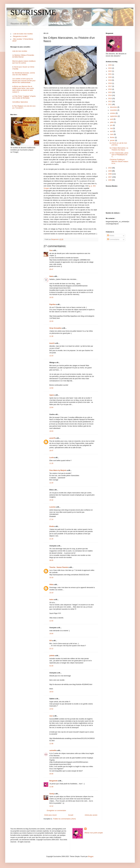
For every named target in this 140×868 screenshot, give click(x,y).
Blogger (91, 856)
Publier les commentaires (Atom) (65, 819)
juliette (52, 656)
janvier (113, 140)
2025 (110, 65)
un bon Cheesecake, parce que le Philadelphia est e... (119, 155)
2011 (110, 104)
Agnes (52, 395)
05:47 (51, 269)
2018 (110, 83)
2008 (110, 174)
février (112, 137)
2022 (110, 71)
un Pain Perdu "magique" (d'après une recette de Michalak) (24, 97)
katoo (51, 600)
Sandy (52, 794)
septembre (114, 116)
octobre (113, 113)
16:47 (51, 451)
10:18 (51, 578)
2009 (110, 171)
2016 (110, 89)
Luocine (52, 507)
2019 (110, 80)
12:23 (51, 356)
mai (112, 128)
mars (112, 134)
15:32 (51, 500)
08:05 (51, 560)
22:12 (51, 649)
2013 (110, 99)
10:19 (51, 593)
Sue (51, 250)
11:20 (51, 463)
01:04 (51, 666)
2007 (110, 177)
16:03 (51, 431)
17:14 (51, 519)
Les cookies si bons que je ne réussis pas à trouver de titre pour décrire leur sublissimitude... (24, 81)
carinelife (53, 750)
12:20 (51, 483)
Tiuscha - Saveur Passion (59, 567)
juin (111, 125)
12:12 (51, 806)
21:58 (51, 787)
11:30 (51, 336)
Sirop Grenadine (55, 328)
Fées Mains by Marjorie (58, 470)
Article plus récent (50, 815)
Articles (111, 236)
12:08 (51, 744)
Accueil (71, 815)
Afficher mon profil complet (94, 833)
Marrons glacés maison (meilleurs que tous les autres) (24, 62)
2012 (110, 101)
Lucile (52, 458)
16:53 (51, 692)
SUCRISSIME (33, 12)
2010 (110, 168)
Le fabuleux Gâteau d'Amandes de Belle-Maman (23, 56)
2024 (110, 68)
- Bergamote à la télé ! (20, 36)
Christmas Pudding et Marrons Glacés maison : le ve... (119, 161)
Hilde (51, 585)
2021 (110, 74)
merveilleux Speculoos (20, 102)
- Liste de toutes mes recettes (22, 34)
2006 (110, 180)
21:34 (51, 539)
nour (51, 716)
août (112, 119)
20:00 (51, 774)
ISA (51, 641)
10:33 (51, 297)
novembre (114, 110)
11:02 (51, 621)
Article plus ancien (91, 815)
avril (112, 131)
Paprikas (53, 304)
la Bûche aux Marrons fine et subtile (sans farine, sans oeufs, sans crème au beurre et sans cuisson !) (23, 89)
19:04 (51, 634)
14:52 (51, 709)
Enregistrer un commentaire (56, 811)
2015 (110, 92)
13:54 (51, 407)
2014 (110, 95)
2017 (110, 86)
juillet (112, 122)
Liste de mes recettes (20, 51)
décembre (114, 107)
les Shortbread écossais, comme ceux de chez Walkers (24, 74)
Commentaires (113, 239)
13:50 (51, 388)
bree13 (52, 343)
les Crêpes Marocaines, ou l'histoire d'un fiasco (119, 149)
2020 (110, 77)
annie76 (52, 438)
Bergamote (53, 781)
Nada (51, 276)
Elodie (52, 526)
